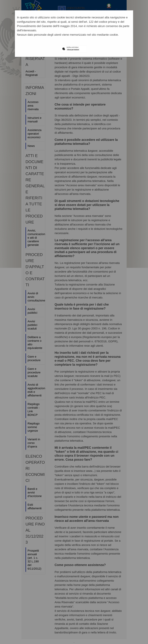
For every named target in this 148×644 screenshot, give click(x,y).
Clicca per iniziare (73, 50)
